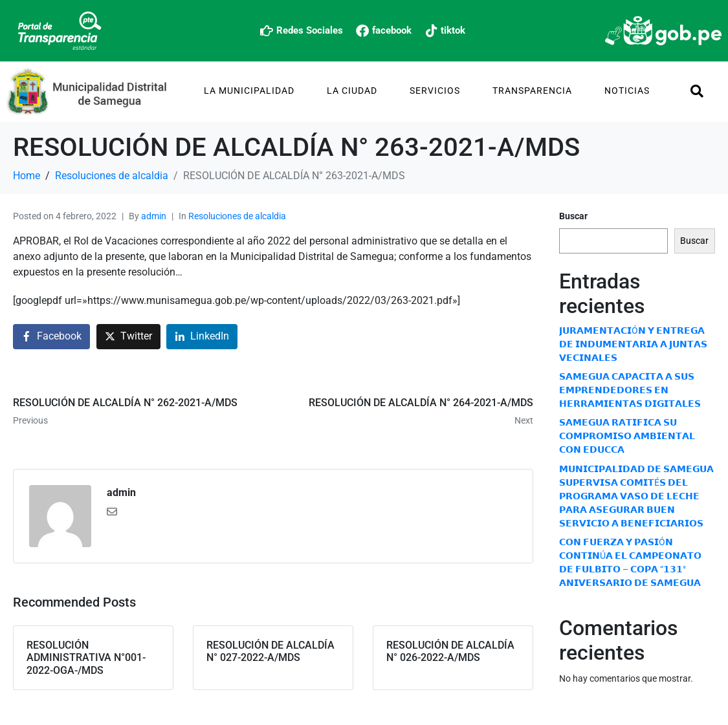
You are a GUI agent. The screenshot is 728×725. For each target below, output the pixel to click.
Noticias (627, 91)
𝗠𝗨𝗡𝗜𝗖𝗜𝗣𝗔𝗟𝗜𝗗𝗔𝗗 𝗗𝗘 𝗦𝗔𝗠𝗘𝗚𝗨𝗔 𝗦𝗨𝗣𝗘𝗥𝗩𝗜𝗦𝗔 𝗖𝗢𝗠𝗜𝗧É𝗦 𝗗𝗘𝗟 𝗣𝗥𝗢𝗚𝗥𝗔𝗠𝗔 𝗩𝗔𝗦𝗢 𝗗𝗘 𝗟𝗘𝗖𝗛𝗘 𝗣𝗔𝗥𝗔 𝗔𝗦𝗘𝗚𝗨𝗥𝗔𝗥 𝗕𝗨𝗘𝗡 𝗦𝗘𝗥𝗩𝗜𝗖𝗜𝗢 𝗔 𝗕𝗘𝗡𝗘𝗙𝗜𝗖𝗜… (636, 496)
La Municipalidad (249, 91)
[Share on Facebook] (51, 337)
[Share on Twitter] (128, 337)
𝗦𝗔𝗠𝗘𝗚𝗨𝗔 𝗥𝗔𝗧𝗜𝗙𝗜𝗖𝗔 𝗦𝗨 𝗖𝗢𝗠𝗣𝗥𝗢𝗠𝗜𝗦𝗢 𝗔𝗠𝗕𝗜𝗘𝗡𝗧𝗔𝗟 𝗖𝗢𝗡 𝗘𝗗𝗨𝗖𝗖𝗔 (627, 436)
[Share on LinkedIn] (202, 337)
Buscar (573, 216)
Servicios (435, 91)
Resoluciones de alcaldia (237, 216)
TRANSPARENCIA (532, 91)
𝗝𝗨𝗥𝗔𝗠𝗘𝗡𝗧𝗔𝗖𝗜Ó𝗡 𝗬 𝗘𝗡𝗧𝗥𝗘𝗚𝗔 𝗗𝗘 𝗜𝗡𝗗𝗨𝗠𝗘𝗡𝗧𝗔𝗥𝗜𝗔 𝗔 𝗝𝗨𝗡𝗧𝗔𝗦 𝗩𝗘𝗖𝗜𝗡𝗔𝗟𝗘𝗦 (633, 344)
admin (154, 216)
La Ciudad (352, 91)
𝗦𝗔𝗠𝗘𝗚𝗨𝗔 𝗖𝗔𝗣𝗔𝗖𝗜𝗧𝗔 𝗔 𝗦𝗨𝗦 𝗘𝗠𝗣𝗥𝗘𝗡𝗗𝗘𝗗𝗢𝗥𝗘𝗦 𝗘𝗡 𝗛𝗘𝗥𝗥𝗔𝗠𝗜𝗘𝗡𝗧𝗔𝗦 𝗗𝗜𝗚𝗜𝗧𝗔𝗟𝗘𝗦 (630, 390)
